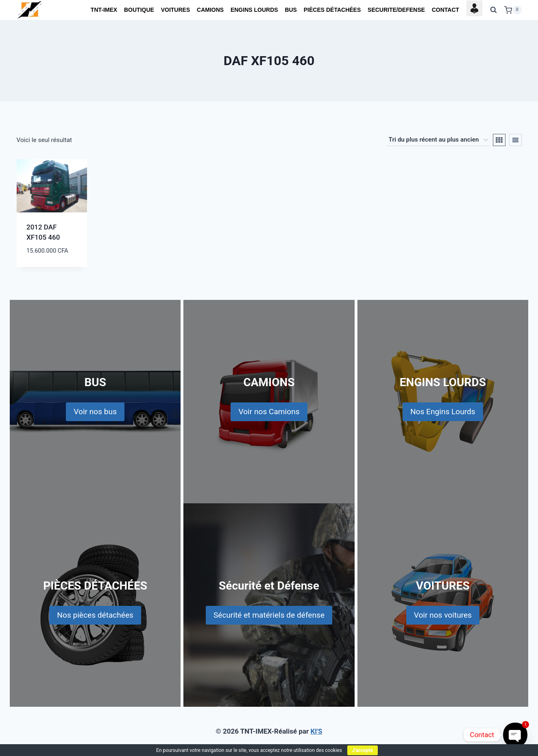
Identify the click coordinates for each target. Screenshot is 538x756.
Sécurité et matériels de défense (269, 615)
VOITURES (176, 10)
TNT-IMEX (104, 10)
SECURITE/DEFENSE (396, 10)
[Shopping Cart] (513, 10)
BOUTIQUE (139, 10)
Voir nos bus (95, 412)
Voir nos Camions (269, 412)
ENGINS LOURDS (254, 10)
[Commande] (438, 140)
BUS (291, 10)
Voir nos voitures (443, 615)
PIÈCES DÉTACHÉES (332, 10)
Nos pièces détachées (95, 615)
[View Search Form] (493, 10)
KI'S (317, 731)
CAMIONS (210, 10)
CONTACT (445, 10)
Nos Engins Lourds (443, 412)
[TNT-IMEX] (30, 10)
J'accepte (363, 750)
